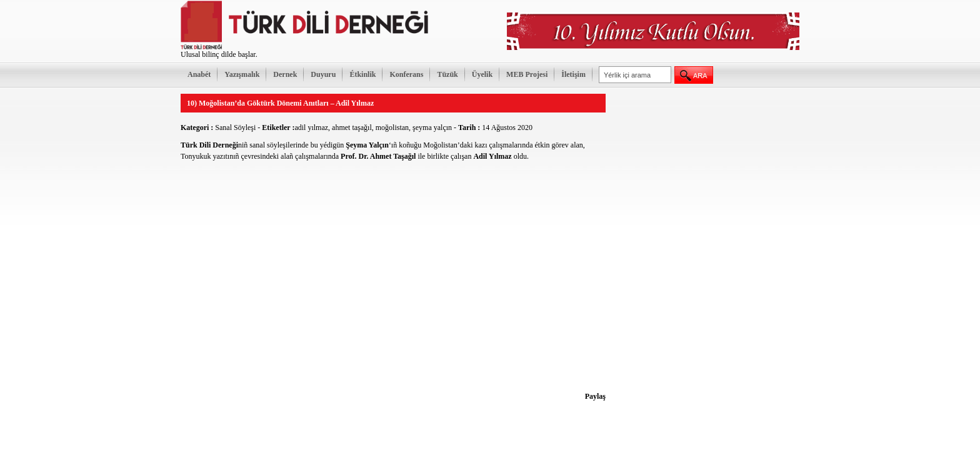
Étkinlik (362, 74)
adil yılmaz (311, 127)
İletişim (573, 74)
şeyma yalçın (432, 127)
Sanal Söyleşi (235, 127)
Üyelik (482, 74)
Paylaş (595, 396)
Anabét (199, 74)
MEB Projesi (527, 74)
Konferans (406, 74)
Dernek (285, 74)
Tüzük (447, 74)
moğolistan (392, 127)
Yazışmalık (242, 74)
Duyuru (323, 74)
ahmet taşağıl (352, 127)
